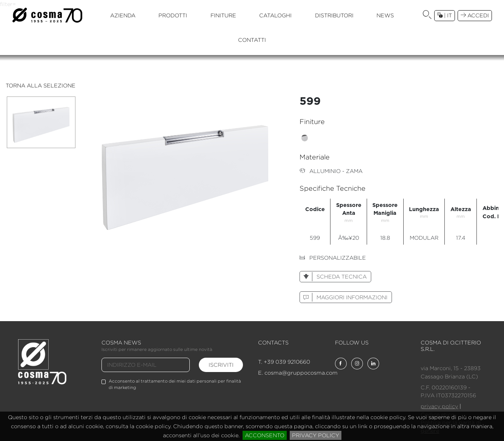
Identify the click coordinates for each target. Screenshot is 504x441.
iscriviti (221, 365)
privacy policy (316, 435)
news (385, 15)
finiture (223, 15)
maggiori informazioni (343, 297)
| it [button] (445, 15)
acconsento (265, 435)
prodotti (173, 15)
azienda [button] (123, 15)
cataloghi (275, 15)
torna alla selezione (41, 85)
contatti (252, 40)
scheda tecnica (333, 276)
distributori (334, 15)
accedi (475, 15)
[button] (427, 16)
